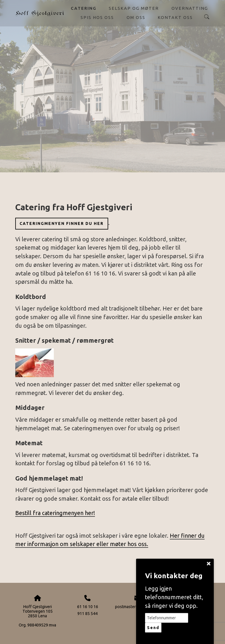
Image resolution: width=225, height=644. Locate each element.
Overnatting (190, 8)
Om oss (136, 17)
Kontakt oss (175, 17)
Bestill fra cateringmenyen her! (55, 513)
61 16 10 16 (88, 607)
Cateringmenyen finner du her (62, 223)
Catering (84, 8)
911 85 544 (87, 614)
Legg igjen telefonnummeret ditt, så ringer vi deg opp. (174, 597)
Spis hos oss (97, 17)
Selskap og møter (134, 8)
